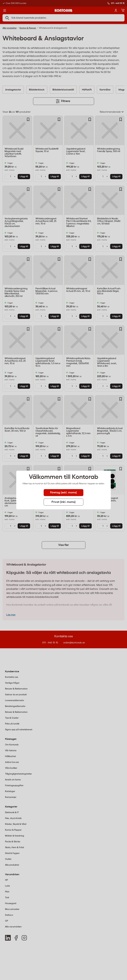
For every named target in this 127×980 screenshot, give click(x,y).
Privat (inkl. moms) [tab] (64, 502)
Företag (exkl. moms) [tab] (63, 493)
